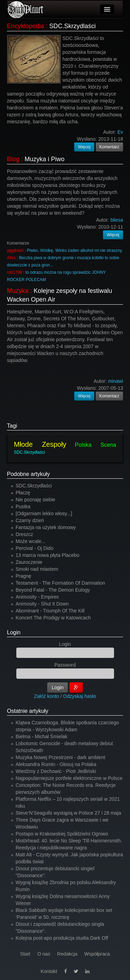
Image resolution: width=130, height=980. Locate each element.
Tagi (12, 426)
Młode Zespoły (40, 444)
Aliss (11, 258)
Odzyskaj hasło (80, 696)
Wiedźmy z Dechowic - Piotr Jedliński (56, 771)
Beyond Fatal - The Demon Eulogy (53, 590)
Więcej (84, 147)
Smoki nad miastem (37, 569)
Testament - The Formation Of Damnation (60, 583)
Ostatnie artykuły (28, 711)
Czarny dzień (30, 520)
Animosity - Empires (37, 597)
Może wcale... (31, 541)
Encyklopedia (25, 26)
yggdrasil (15, 250)
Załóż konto (46, 696)
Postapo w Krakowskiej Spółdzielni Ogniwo (62, 834)
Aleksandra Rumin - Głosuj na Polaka (56, 764)
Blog (13, 159)
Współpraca (97, 954)
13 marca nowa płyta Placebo (47, 555)
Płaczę (23, 493)
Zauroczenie (29, 562)
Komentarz (110, 147)
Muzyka (18, 291)
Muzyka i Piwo (45, 159)
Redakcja (67, 954)
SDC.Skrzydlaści (72, 26)
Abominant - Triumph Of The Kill (50, 611)
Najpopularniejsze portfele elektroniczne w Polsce (69, 778)
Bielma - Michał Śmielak (41, 736)
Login (14, 632)
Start (25, 954)
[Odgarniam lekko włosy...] (44, 513)
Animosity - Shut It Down (42, 604)
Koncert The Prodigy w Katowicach (53, 618)
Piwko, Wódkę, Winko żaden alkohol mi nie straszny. (75, 250)
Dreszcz (24, 534)
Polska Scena (96, 445)
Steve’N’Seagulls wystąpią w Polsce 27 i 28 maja (68, 813)
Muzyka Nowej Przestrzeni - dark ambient (60, 757)
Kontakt (49, 971)
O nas (44, 954)
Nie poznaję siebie (35, 500)
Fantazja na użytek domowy (46, 527)
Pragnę (23, 576)
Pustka (23, 507)
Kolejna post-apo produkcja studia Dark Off (62, 938)
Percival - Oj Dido (34, 548)
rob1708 (15, 272)
